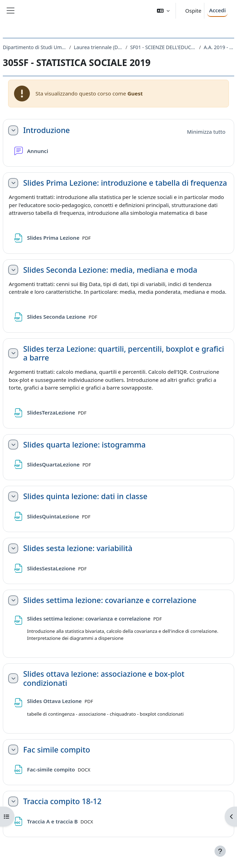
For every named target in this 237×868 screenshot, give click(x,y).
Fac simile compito (57, 750)
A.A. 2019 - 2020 (219, 47)
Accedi (217, 10)
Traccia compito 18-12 (62, 801)
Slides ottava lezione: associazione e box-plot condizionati (104, 678)
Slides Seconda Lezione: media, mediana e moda (110, 270)
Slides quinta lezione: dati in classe (85, 496)
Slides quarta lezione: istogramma (84, 445)
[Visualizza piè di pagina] (220, 851)
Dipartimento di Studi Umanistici (35, 47)
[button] (163, 11)
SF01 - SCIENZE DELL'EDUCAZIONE (163, 47)
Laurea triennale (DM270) (98, 47)
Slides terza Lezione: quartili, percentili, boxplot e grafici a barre (124, 353)
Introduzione (47, 130)
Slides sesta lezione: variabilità (78, 548)
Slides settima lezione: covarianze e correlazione (110, 600)
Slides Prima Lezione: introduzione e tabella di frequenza (125, 183)
